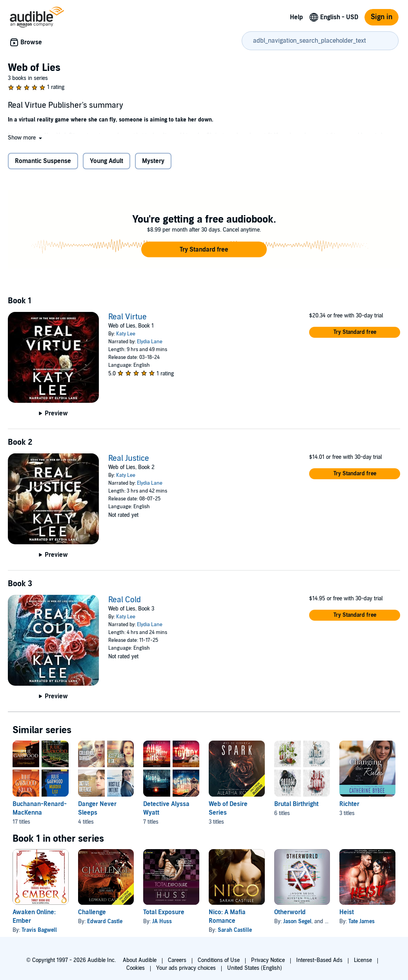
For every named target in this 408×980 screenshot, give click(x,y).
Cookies (136, 968)
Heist (347, 912)
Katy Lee (126, 334)
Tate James (362, 921)
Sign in (382, 17)
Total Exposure (164, 912)
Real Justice (129, 458)
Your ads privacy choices (186, 968)
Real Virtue (127, 317)
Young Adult (107, 161)
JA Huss (162, 921)
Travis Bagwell (39, 930)
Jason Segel (297, 921)
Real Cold (125, 600)
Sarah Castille (235, 930)
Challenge (92, 912)
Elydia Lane (150, 342)
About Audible (140, 960)
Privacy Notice (268, 960)
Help (296, 17)
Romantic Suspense (43, 161)
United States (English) (255, 968)
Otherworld (290, 912)
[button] (26, 138)
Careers (177, 960)
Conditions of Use (219, 960)
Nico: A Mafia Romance (227, 917)
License (363, 960)
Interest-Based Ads (319, 960)
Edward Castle (105, 921)
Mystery (153, 161)
